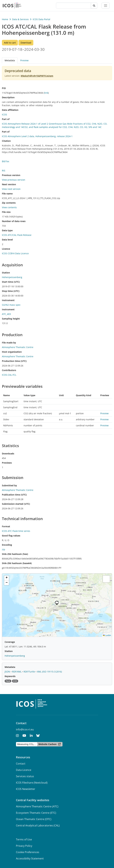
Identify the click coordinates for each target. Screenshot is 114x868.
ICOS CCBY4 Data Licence (15, 253)
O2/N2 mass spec (11, 305)
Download (26, 43)
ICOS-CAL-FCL (9, 375)
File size (6, 212)
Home (5, 19)
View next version (11, 189)
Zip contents (9, 203)
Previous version (11, 175)
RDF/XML (17, 672)
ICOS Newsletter (26, 789)
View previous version (14, 180)
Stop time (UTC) (11, 291)
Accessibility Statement (30, 858)
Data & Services (20, 19)
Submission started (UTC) (16, 504)
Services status (25, 776)
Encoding (7, 545)
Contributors (9, 370)
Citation (6, 141)
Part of (6, 119)
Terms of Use (24, 839)
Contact (21, 764)
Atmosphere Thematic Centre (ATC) (37, 806)
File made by (9, 343)
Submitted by (9, 485)
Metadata (10, 60)
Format (6, 526)
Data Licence (24, 770)
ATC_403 (6, 314)
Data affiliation (10, 110)
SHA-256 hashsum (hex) (15, 554)
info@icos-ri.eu (25, 729)
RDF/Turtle (30, 672)
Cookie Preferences (28, 852)
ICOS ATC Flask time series (16, 531)
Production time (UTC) (14, 361)
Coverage (10, 642)
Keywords (10, 676)
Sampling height (11, 319)
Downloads (8, 454)
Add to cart (10, 43)
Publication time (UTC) (14, 495)
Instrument (8, 300)
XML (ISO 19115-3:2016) (49, 672)
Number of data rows (14, 221)
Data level (7, 240)
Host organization (12, 352)
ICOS (4, 115)
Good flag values (11, 536)
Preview (24, 60)
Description (8, 97)
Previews (7, 463)
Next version (9, 184)
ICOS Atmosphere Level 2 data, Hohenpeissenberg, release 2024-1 (37, 136)
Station (6, 273)
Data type (7, 230)
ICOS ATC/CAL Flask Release (17, 235)
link (46, 93)
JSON (8, 672)
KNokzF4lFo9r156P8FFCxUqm (37, 76)
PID (4, 88)
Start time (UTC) (11, 282)
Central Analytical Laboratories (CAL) (38, 825)
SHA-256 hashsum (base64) (17, 563)
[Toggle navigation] (106, 6)
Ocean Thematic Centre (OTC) (34, 819)
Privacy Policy (24, 846)
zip (4, 549)
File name (7, 194)
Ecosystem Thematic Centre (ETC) (36, 813)
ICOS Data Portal (41, 19)
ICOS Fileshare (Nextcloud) (32, 783)
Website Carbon (48, 744)
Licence (6, 249)
